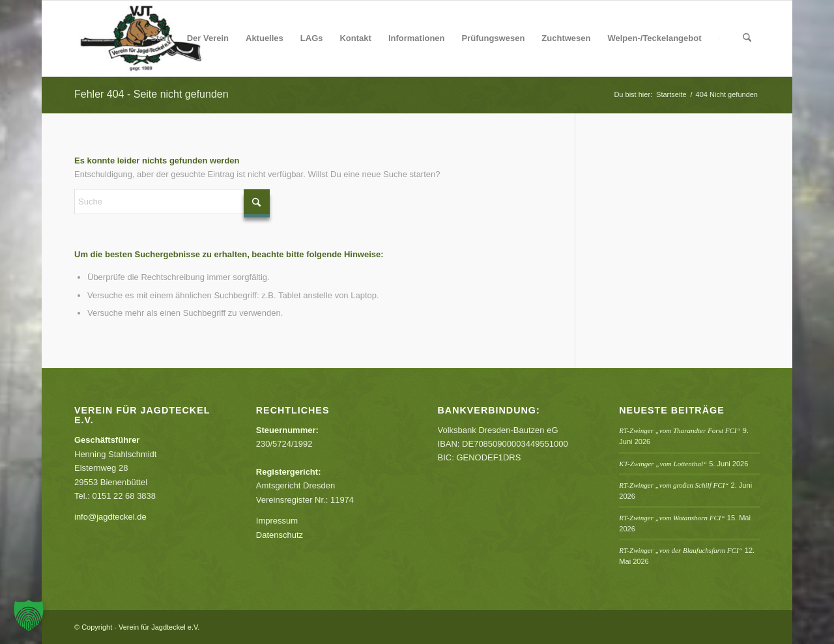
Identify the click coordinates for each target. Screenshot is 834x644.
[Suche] (747, 38)
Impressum (277, 521)
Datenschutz (280, 535)
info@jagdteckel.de (110, 517)
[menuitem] (160, 38)
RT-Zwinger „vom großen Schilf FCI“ (674, 485)
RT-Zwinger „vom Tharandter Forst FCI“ (680, 430)
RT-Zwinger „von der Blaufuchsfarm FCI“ (681, 550)
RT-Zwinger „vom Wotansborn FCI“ (672, 518)
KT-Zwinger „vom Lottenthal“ (663, 464)
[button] (29, 615)
